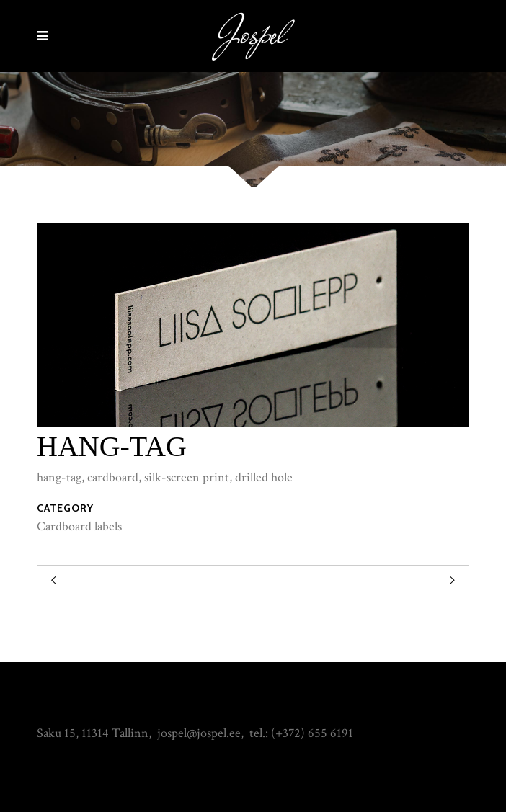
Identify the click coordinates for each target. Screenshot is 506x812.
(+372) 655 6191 (312, 733)
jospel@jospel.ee (199, 733)
